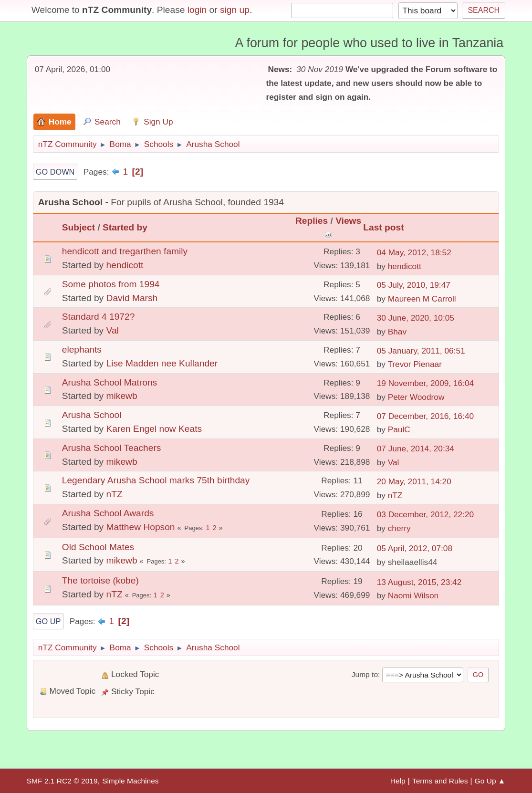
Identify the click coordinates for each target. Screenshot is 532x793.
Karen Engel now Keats (154, 429)
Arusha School (92, 415)
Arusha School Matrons (110, 382)
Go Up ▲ (490, 781)
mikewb (122, 396)
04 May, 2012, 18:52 (414, 252)
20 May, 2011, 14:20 (414, 481)
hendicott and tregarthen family (125, 251)
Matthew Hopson (141, 527)
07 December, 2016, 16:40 (426, 416)
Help (398, 781)
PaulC (399, 429)
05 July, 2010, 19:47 (414, 285)
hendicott (125, 265)
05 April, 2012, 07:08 (415, 548)
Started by (125, 227)
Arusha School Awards (108, 513)
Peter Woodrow (416, 397)
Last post (383, 227)
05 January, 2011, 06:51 (421, 351)
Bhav (397, 332)
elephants (82, 350)
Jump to (365, 674)
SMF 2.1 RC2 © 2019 (62, 781)
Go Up (48, 621)
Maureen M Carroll (422, 299)
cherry (399, 528)
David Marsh (132, 298)
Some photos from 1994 (111, 284)
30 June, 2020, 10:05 (416, 318)
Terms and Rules (440, 781)
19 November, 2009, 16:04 (426, 383)
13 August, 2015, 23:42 (419, 582)
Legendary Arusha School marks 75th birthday (156, 480)
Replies (312, 221)
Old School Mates (98, 547)
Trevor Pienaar (415, 364)
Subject (78, 227)
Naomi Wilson (413, 595)
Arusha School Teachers (112, 448)
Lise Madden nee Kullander (162, 363)
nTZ (115, 494)
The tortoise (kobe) (100, 580)
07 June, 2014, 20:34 (416, 449)
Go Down (55, 172)
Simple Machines (130, 781)
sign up (235, 10)
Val (113, 330)
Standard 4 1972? (99, 317)
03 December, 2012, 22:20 (426, 514)
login (197, 10)
